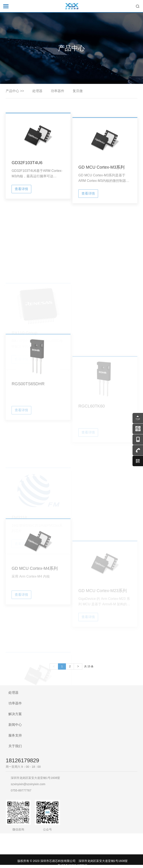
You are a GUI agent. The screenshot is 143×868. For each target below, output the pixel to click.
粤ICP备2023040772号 (73, 865)
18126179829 (22, 760)
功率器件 (58, 91)
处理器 (37, 91)
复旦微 (78, 91)
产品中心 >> (15, 91)
